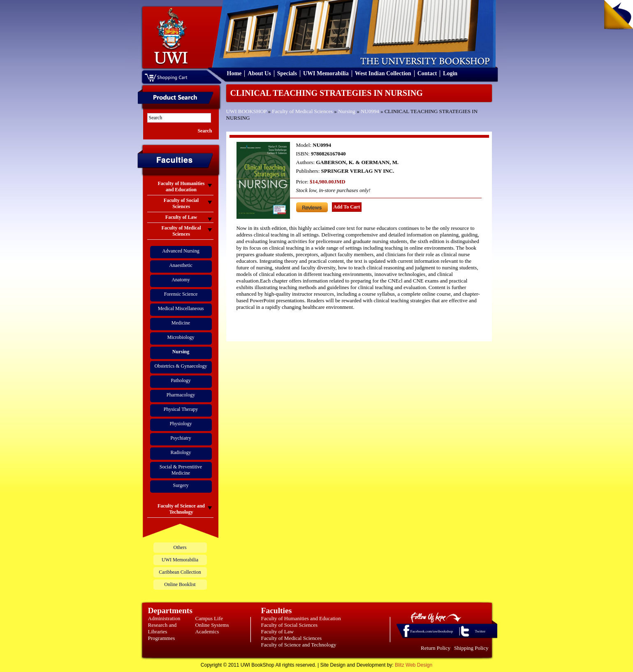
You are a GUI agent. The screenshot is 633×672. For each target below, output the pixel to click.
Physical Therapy (181, 409)
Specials (287, 73)
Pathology (181, 380)
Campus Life (209, 618)
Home (234, 73)
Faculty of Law (277, 631)
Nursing (347, 111)
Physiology (181, 424)
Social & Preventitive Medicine (181, 470)
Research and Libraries (162, 628)
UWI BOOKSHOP (247, 111)
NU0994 (370, 111)
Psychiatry (181, 438)
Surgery (181, 485)
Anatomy (181, 280)
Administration (164, 618)
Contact (427, 73)
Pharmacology (181, 395)
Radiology (181, 452)
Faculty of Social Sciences (290, 625)
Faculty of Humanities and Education (301, 618)
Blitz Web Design (414, 665)
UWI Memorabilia (326, 73)
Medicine (181, 323)
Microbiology (181, 337)
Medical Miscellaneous (181, 308)
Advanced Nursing (181, 251)
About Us (259, 73)
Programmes (162, 638)
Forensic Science (181, 294)
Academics (207, 631)
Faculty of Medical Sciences (302, 111)
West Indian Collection (383, 73)
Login (450, 73)
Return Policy (436, 648)
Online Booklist (180, 584)
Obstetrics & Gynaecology (181, 366)
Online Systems (212, 625)
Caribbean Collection (180, 572)
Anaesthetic (181, 265)
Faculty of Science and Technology (299, 645)
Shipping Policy (471, 648)
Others (180, 547)
